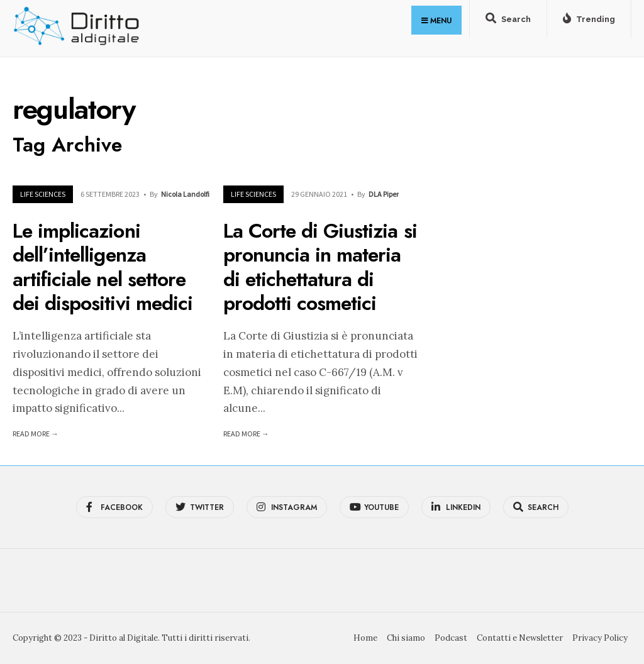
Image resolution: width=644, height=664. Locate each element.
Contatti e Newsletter (520, 638)
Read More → (36, 434)
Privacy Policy (600, 638)
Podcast (451, 638)
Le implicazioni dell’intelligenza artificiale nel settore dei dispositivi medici (103, 267)
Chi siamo (406, 638)
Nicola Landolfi (185, 194)
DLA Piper (384, 194)
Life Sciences (43, 194)
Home (365, 638)
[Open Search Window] (508, 21)
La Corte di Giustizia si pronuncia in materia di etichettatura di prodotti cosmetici (320, 267)
